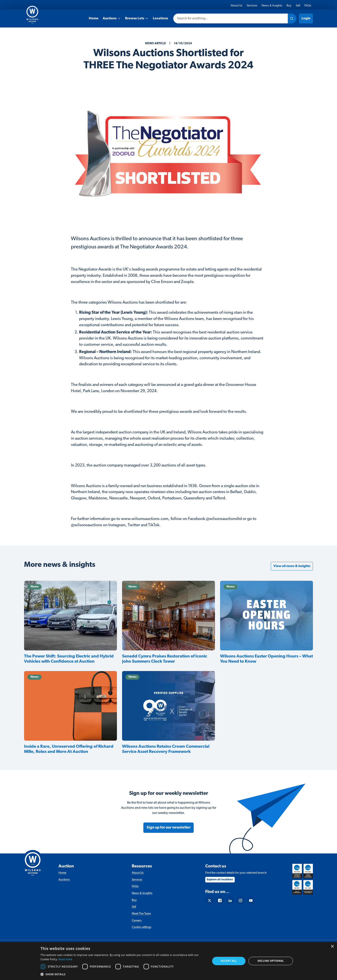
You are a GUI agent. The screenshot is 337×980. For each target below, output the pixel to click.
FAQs (308, 6)
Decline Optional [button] (271, 961)
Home (94, 18)
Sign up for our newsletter (169, 828)
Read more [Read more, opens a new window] (65, 959)
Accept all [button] (229, 961)
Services (252, 6)
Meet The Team (141, 914)
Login (306, 18)
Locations (160, 18)
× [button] (332, 947)
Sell (298, 6)
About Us (237, 6)
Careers (137, 921)
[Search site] (292, 18)
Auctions (112, 18)
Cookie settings (142, 927)
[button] (123, 974)
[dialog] (168, 961)
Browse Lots (137, 18)
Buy (289, 6)
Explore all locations (220, 880)
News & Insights (272, 6)
